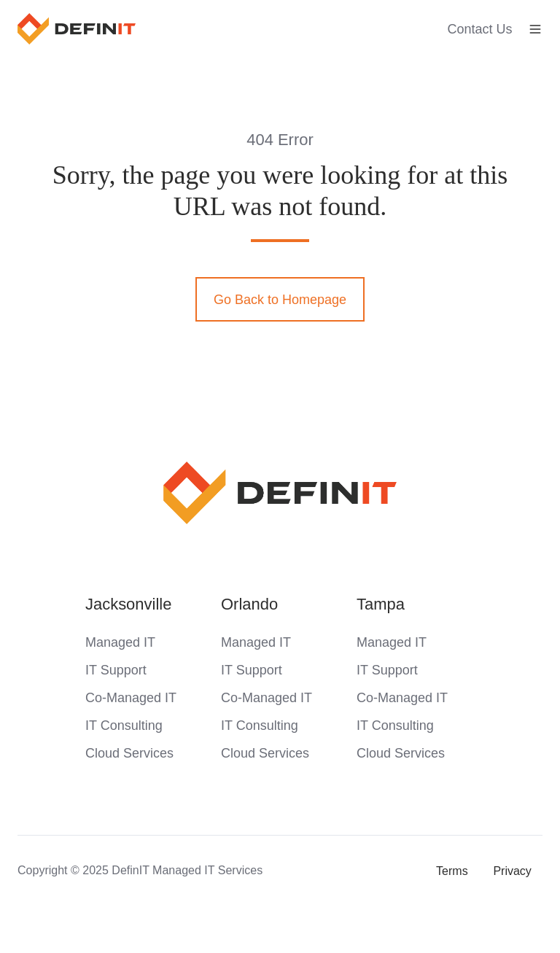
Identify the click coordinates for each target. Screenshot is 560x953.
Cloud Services (129, 753)
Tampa (381, 604)
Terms (452, 871)
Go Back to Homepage (280, 300)
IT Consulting (124, 726)
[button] (535, 29)
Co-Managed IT (131, 698)
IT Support (116, 670)
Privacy (512, 871)
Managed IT (120, 642)
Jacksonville (128, 604)
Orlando (249, 604)
